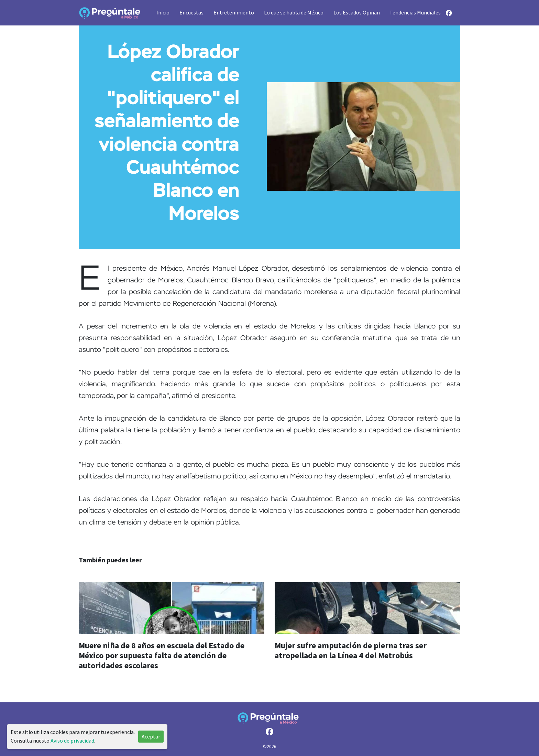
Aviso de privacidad (72, 741)
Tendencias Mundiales (415, 12)
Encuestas (191, 12)
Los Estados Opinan (357, 12)
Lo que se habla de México (294, 12)
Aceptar (151, 736)
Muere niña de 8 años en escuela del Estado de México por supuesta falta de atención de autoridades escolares (162, 655)
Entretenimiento (234, 12)
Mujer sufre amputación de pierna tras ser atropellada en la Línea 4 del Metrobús (351, 650)
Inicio (163, 12)
